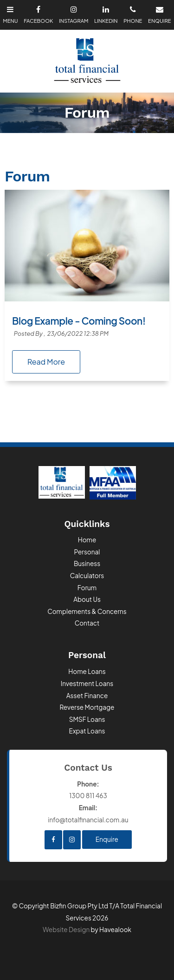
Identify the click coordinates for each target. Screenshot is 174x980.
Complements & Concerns (87, 611)
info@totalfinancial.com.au (88, 813)
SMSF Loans (87, 719)
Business (87, 563)
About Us (87, 599)
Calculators (87, 576)
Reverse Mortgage (87, 707)
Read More (46, 362)
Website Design (66, 930)
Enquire (107, 839)
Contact (87, 623)
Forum (87, 588)
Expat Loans (87, 731)
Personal (87, 552)
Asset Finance (87, 696)
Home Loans (87, 671)
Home (87, 540)
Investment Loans (87, 683)
